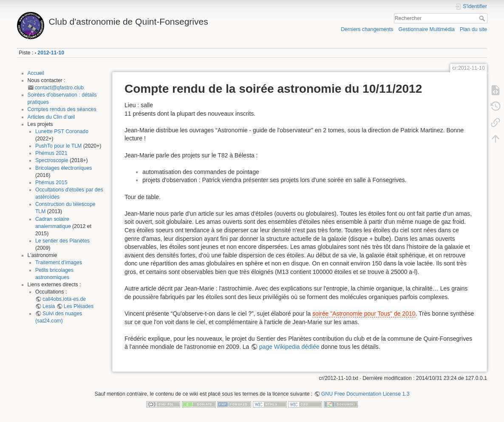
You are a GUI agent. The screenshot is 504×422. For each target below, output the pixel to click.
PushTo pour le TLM (58, 146)
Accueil (36, 73)
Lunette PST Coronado (62, 131)
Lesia (49, 306)
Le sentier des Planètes (62, 241)
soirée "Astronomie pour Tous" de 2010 (364, 314)
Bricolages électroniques (64, 168)
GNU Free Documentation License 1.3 (365, 394)
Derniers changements (367, 29)
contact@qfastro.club (59, 88)
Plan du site (473, 29)
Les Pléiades (79, 306)
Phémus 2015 (51, 182)
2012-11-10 (51, 53)
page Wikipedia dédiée (289, 347)
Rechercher (483, 18)
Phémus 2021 (51, 153)
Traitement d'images (59, 262)
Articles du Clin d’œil (51, 117)
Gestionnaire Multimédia (427, 29)
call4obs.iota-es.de (64, 299)
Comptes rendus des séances (62, 109)
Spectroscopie (52, 160)
